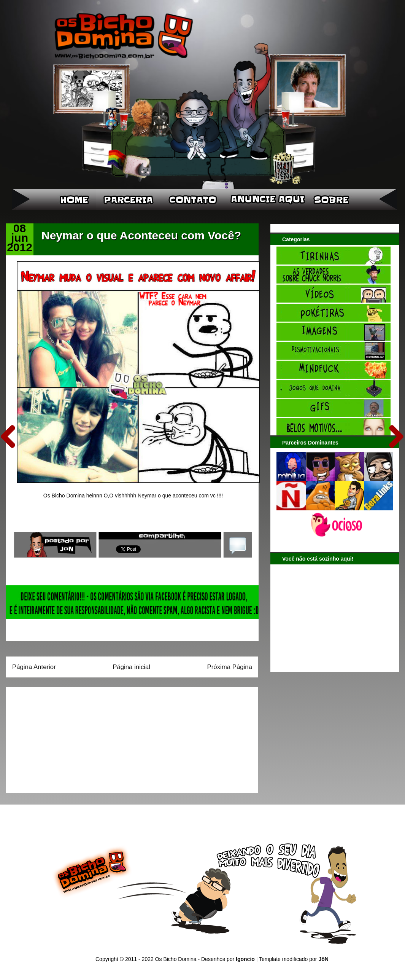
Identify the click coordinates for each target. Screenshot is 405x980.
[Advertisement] (60, 738)
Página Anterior (34, 667)
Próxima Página (230, 667)
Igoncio (245, 959)
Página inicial (131, 667)
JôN (323, 959)
